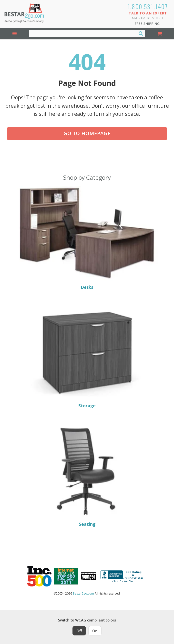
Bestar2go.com (83, 593)
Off (79, 631)
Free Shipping (147, 24)
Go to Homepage (87, 133)
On (95, 631)
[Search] (141, 33)
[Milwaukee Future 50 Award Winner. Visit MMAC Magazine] (88, 576)
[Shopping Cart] (159, 34)
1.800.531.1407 (148, 6)
